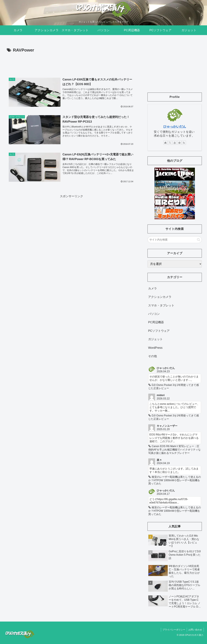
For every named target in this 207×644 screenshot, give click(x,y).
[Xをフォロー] (170, 143)
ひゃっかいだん (175, 126)
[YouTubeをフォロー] (175, 143)
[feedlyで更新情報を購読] (179, 143)
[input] (175, 240)
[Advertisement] (71, 63)
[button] (199, 240)
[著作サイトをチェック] (165, 143)
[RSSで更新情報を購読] (184, 143)
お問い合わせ (195, 630)
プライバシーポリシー (174, 630)
